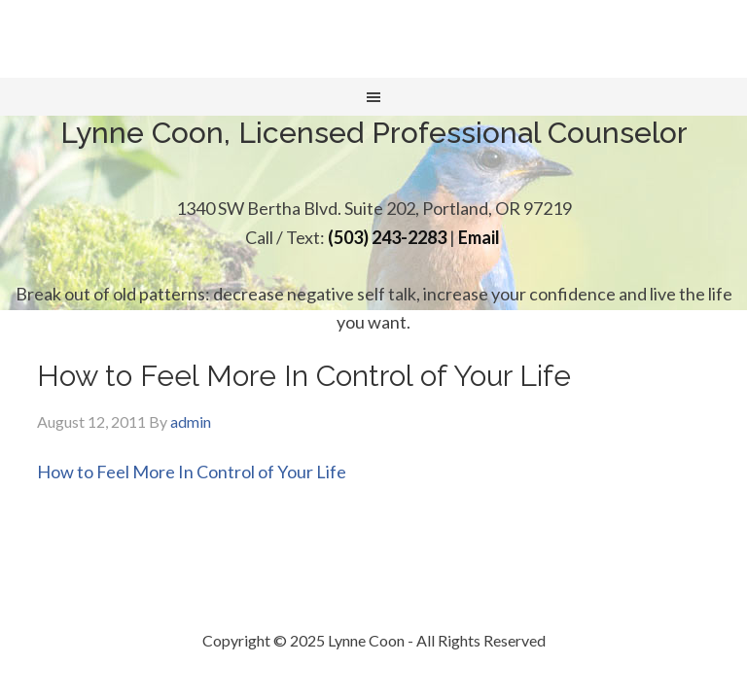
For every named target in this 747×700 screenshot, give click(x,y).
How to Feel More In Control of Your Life (192, 472)
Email (479, 237)
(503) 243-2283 (387, 237)
